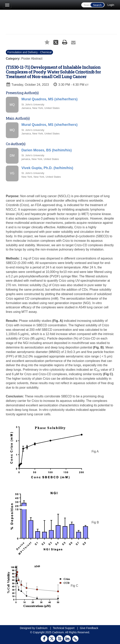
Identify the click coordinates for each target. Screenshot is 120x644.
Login (111, 5)
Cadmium (42, 628)
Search (97, 5)
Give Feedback (89, 628)
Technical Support (64, 628)
